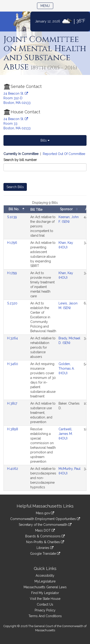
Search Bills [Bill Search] (15, 187)
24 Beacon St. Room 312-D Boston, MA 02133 (17, 98)
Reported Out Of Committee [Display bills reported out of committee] (64, 154)
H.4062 (13, 469)
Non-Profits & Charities (45, 542)
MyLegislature (45, 581)
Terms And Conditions (45, 616)
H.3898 (13, 429)
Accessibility (45, 576)
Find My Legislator (45, 593)
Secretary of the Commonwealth (45, 525)
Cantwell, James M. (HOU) (66, 434)
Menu (47, 5)
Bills (45, 140)
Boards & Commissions (45, 536)
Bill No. (18, 209)
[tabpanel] (45, 323)
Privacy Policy (45, 610)
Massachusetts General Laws (45, 587)
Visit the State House (45, 599)
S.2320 (13, 303)
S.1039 (12, 217)
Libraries (45, 548)
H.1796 (13, 243)
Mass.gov (45, 513)
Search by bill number (20, 160)
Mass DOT (45, 530)
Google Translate (45, 554)
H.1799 (12, 273)
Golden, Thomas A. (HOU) (67, 368)
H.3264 (13, 338)
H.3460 (13, 364)
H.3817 (13, 403)
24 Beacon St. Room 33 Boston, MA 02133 (17, 124)
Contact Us (45, 604)
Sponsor (70, 209)
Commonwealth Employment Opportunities (45, 519)
